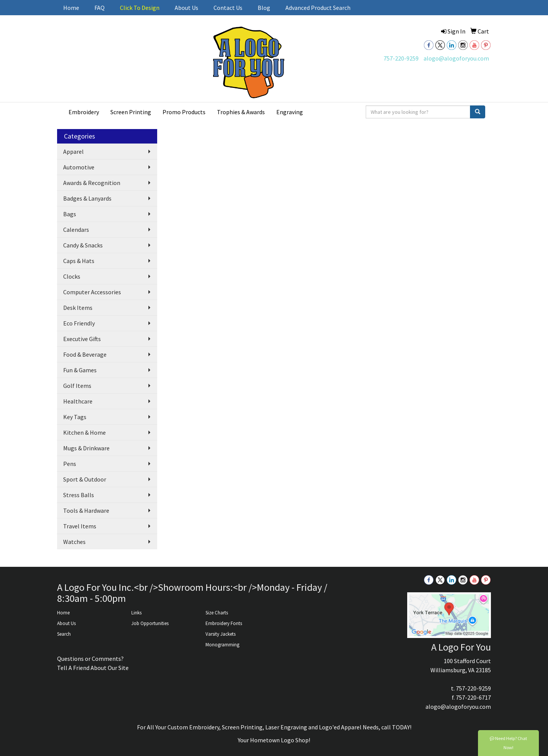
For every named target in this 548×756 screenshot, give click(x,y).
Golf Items (77, 386)
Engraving (290, 112)
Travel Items (80, 526)
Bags (70, 214)
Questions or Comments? (90, 659)
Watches (74, 542)
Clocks (72, 276)
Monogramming (222, 645)
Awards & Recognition (92, 183)
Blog (264, 8)
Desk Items (78, 308)
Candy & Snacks (83, 245)
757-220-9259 (401, 58)
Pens (70, 464)
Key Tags (75, 417)
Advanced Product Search (318, 8)
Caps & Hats (79, 261)
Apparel (73, 152)
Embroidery (84, 112)
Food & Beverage (85, 354)
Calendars (76, 230)
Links (136, 613)
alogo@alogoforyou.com (456, 58)
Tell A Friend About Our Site (93, 668)
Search (64, 634)
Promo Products (184, 112)
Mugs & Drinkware (86, 448)
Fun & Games (80, 370)
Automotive (79, 167)
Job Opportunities (150, 623)
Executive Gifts (82, 339)
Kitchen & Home (84, 432)
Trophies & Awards (241, 112)
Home (71, 8)
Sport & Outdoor (85, 479)
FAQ (100, 8)
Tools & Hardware (86, 510)
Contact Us (228, 8)
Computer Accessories (92, 292)
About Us (186, 8)
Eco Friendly (79, 323)
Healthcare (78, 401)
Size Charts (217, 613)
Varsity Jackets (221, 634)
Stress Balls (79, 495)
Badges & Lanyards (87, 198)
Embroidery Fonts (224, 623)
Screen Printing (131, 112)
